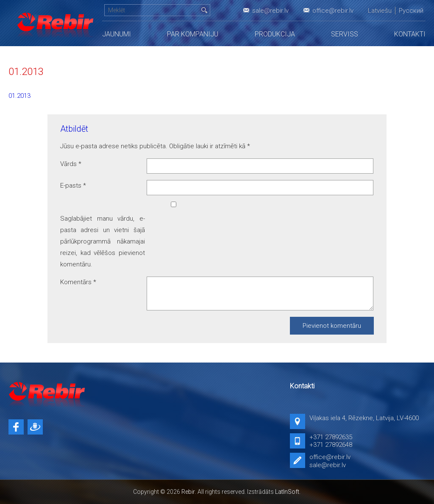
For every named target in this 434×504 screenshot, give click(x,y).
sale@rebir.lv (270, 11)
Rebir (188, 492)
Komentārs (78, 282)
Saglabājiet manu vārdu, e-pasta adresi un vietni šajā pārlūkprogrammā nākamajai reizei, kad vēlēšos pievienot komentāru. (103, 241)
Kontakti (410, 34)
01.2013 (19, 96)
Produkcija (275, 34)
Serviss (345, 34)
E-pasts (73, 186)
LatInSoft (287, 492)
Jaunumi (117, 34)
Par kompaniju (193, 34)
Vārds (71, 164)
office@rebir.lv (333, 11)
